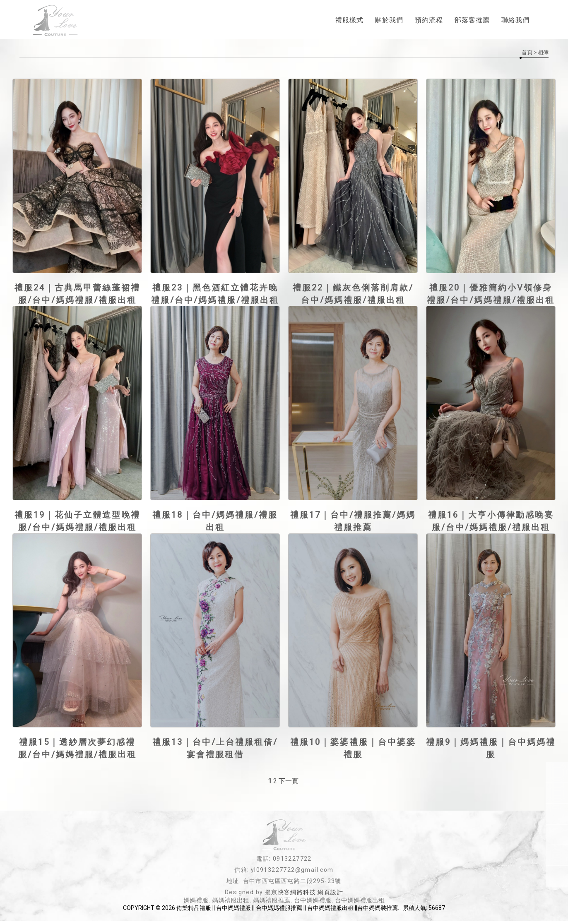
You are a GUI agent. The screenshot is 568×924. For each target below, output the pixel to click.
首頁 (527, 52)
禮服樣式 (349, 21)
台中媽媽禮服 (313, 903)
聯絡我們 (515, 21)
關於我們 (389, 21)
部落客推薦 (472, 21)
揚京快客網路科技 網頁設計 (304, 895)
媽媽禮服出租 (231, 903)
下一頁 (289, 784)
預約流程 (429, 21)
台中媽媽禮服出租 (360, 903)
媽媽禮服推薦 (272, 903)
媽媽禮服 (196, 903)
